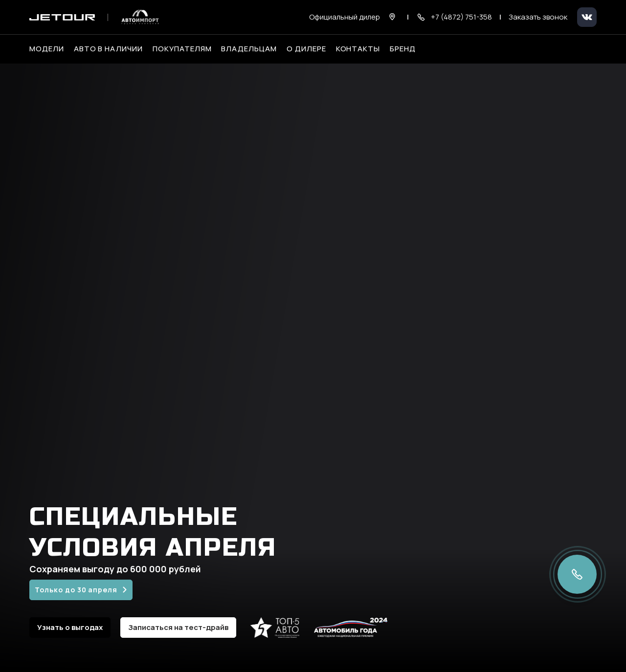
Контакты (358, 49)
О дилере (306, 49)
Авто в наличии (108, 49)
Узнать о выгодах (70, 627)
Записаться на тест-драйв (178, 627)
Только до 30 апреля (76, 590)
